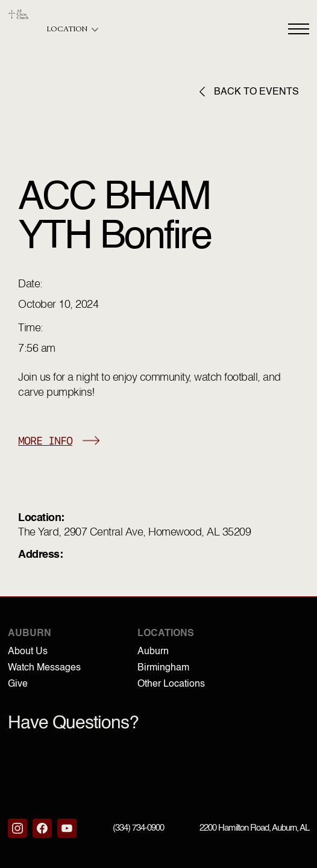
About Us (28, 652)
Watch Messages (44, 668)
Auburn (153, 652)
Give (18, 684)
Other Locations (171, 684)
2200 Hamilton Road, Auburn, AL (254, 828)
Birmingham (163, 668)
